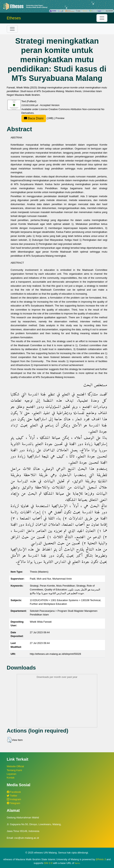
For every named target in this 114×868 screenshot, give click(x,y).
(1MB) (38, 118)
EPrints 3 (101, 859)
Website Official (15, 766)
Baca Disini (34, 118)
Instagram (14, 799)
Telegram (14, 803)
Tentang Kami (14, 770)
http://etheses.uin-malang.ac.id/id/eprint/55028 (55, 654)
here (77, 863)
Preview (60, 118)
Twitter (12, 796)
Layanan (12, 774)
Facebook (14, 792)
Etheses (14, 18)
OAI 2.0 (48, 863)
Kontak (11, 778)
